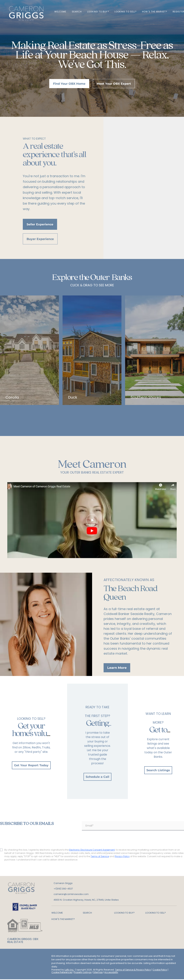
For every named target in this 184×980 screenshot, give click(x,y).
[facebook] (10, 957)
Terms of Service (100, 856)
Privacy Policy (122, 856)
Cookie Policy (160, 970)
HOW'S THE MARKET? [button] (155, 12)
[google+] (10, 965)
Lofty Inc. (69, 970)
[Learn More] (117, 668)
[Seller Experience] (40, 224)
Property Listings (83, 972)
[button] (67, 913)
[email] (133, 826)
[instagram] (32, 957)
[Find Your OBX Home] (69, 84)
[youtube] (39, 957)
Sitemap (98, 972)
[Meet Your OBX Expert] (114, 84)
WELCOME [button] (60, 12)
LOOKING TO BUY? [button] (98, 12)
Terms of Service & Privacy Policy (133, 970)
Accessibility (111, 972)
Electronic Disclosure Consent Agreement (92, 850)
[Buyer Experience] (40, 239)
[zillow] (25, 957)
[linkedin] (17, 957)
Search (77, 12)
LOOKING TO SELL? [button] (126, 12)
